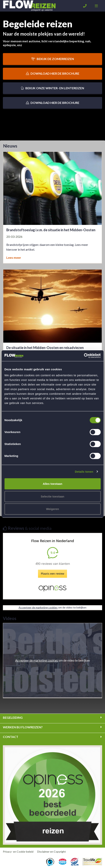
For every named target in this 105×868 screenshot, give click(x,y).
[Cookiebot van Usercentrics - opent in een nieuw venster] (84, 356)
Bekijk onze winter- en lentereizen (53, 88)
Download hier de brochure (53, 73)
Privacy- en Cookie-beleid (18, 852)
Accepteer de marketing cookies (38, 607)
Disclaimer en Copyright (52, 852)
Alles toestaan (53, 484)
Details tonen (84, 472)
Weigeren (52, 509)
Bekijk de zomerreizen (53, 59)
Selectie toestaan (52, 496)
